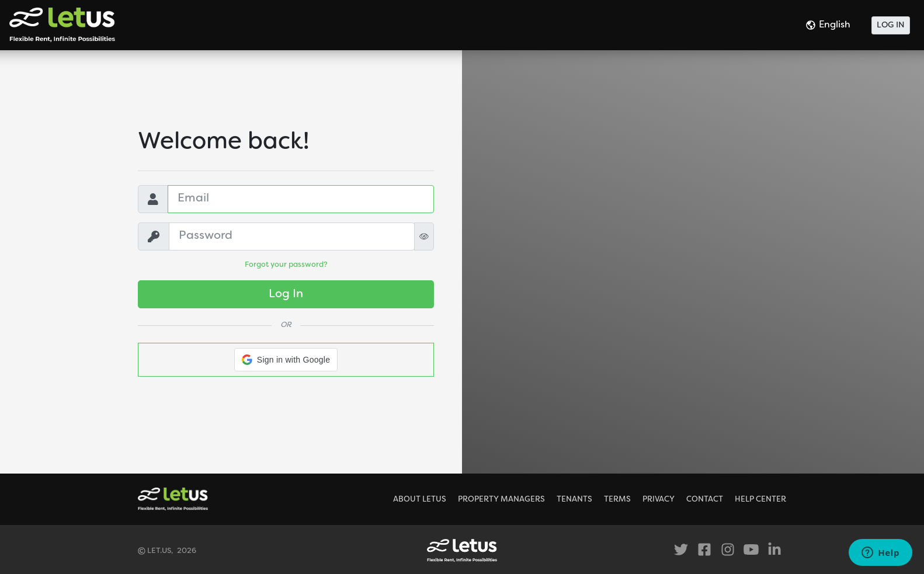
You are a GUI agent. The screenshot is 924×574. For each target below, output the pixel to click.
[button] (286, 360)
